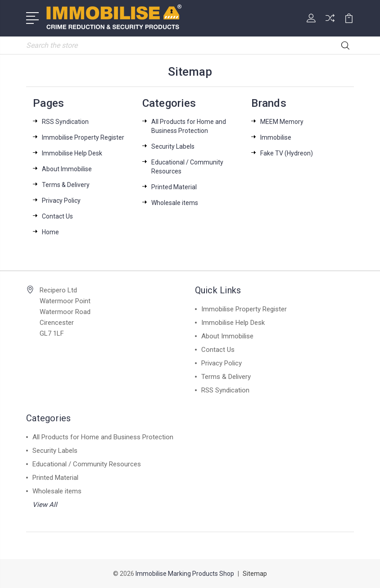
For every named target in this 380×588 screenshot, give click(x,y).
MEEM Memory (282, 122)
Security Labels (173, 146)
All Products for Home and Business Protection (103, 437)
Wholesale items (175, 203)
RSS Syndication (65, 122)
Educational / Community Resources (87, 464)
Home (50, 232)
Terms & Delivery (66, 185)
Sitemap (255, 574)
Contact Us (57, 216)
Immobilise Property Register (83, 137)
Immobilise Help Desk (72, 153)
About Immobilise (67, 169)
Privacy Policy (61, 201)
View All (45, 505)
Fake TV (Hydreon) (287, 153)
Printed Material (174, 187)
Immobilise (276, 137)
